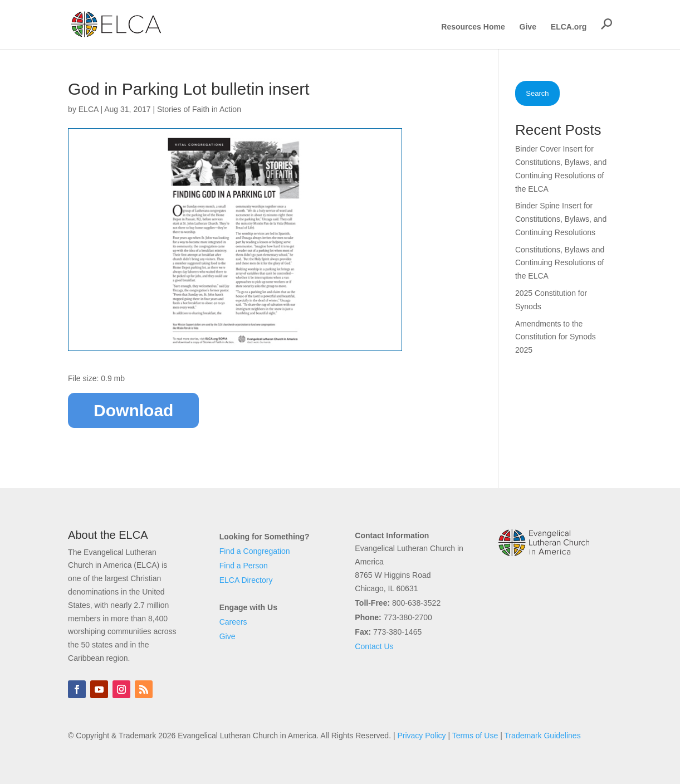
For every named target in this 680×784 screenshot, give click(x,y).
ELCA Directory (246, 580)
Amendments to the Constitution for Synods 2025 (556, 337)
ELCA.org (569, 27)
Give (528, 27)
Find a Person (244, 566)
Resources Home (473, 27)
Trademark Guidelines (542, 736)
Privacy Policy (421, 736)
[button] (606, 24)
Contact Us (374, 646)
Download (133, 410)
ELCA (89, 109)
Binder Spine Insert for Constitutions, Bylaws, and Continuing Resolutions (561, 219)
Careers (233, 622)
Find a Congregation (255, 551)
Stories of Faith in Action (199, 109)
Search (537, 93)
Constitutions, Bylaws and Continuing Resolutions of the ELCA (560, 263)
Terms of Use (475, 736)
